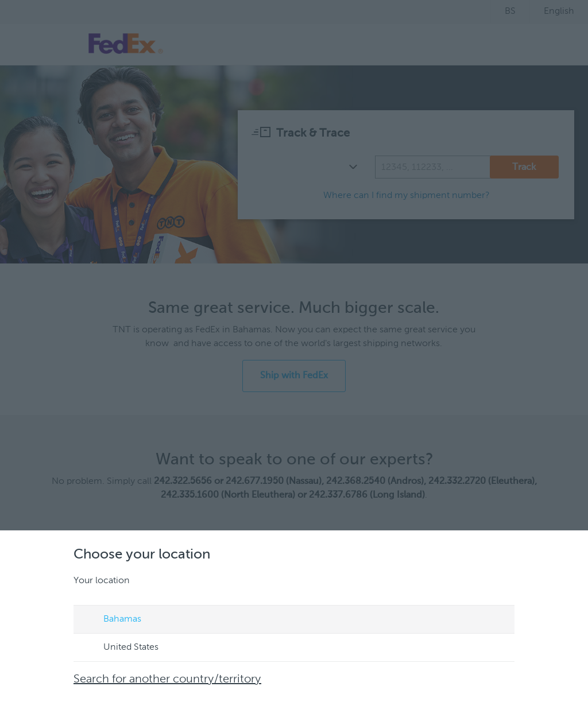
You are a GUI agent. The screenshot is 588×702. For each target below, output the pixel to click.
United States (120, 648)
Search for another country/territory (167, 680)
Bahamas (111, 620)
